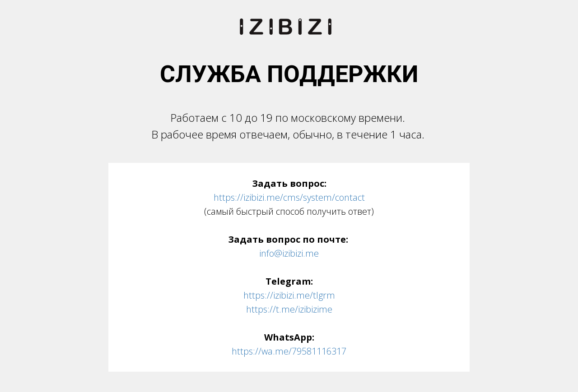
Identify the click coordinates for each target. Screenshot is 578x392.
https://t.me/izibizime (289, 309)
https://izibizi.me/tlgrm (289, 295)
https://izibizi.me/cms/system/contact (289, 197)
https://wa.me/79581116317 (289, 351)
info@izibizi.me (289, 253)
